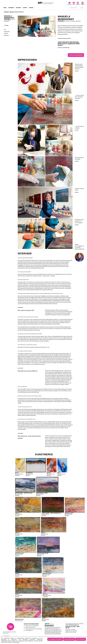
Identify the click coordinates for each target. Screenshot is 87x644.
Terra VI (43, 533)
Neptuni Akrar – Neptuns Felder (24, 493)
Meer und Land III (47, 574)
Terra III (17, 533)
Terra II (17, 574)
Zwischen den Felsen (43, 553)
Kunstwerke (6, 35)
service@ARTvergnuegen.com (72, 625)
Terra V (17, 594)
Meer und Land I (69, 513)
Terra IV (17, 513)
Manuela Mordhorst (64, 48)
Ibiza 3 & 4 (45, 594)
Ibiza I (59, 473)
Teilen (7, 25)
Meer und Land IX (20, 553)
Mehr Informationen (69, 639)
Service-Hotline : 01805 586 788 (72, 627)
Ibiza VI (17, 473)
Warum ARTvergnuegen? (31, 624)
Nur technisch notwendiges (55, 639)
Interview (6, 33)
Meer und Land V (20, 619)
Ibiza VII (49, 473)
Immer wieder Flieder (42, 493)
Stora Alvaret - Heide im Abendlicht (51, 513)
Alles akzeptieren (81, 639)
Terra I (44, 618)
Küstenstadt (29, 473)
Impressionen (7, 32)
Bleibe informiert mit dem (9, 632)
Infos (5, 30)
